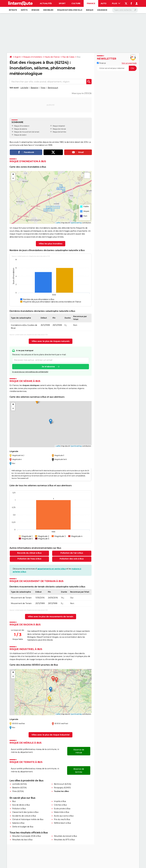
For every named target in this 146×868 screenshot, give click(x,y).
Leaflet (58, 223)
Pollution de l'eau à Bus (29, 559)
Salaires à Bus (18, 823)
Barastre (34, 88)
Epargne (35, 10)
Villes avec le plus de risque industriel (50, 735)
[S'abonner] (117, 68)
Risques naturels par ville (70, 10)
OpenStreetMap (76, 223)
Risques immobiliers (33, 57)
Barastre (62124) (19, 788)
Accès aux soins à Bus (64, 816)
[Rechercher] (125, 10)
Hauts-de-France (52, 57)
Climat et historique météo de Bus (28, 819)
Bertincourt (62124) (62, 784)
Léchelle (24, 88)
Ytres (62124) (18, 791)
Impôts (24, 10)
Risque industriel (59, 126)
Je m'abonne (48, 367)
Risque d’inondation (22, 126)
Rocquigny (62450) (62, 788)
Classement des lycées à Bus (25, 812)
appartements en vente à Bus (52, 569)
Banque (90, 10)
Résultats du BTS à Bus (64, 840)
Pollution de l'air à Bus (72, 553)
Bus (14, 801)
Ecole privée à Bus (62, 809)
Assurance (102, 10)
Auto (104, 3)
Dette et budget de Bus (23, 827)
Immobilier (48, 10)
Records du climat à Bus (29, 553)
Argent (18, 57)
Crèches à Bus (60, 805)
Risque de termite (59, 132)
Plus (116, 3)
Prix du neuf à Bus (62, 819)
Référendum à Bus (62, 823)
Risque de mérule (59, 129)
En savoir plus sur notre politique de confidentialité (30, 372)
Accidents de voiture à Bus (24, 816)
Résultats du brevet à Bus (65, 836)
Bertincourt (53, 88)
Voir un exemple (129, 63)
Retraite (13, 10)
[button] (13, 175)
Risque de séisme (21, 129)
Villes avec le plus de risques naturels (51, 341)
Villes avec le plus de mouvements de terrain (51, 617)
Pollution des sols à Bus (72, 559)
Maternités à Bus (62, 812)
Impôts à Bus (60, 801)
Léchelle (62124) (19, 784)
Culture (76, 3)
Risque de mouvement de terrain (27, 132)
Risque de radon (20, 135)
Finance (91, 3)
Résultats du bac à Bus (22, 840)
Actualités (46, 3)
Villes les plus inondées (51, 244)
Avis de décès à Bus (21, 805)
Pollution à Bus (19, 809)
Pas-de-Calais (68, 57)
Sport (62, 3)
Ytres (43, 88)
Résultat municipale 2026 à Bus (27, 836)
